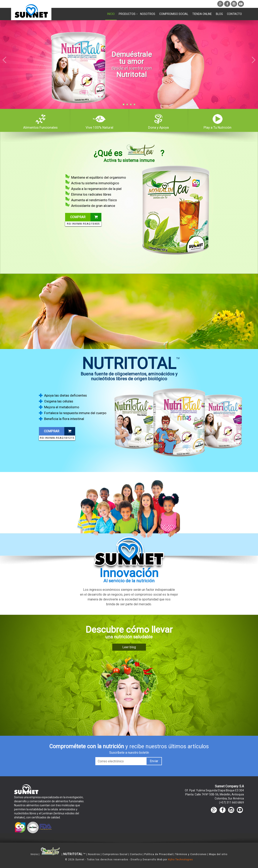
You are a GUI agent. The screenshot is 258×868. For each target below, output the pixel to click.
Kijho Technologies (180, 860)
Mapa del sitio (218, 854)
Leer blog (129, 647)
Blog (219, 14)
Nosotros (148, 14)
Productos (127, 14)
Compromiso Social (174, 14)
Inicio (111, 14)
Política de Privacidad (159, 854)
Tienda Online (202, 14)
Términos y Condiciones (191, 854)
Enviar (154, 761)
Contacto (234, 14)
